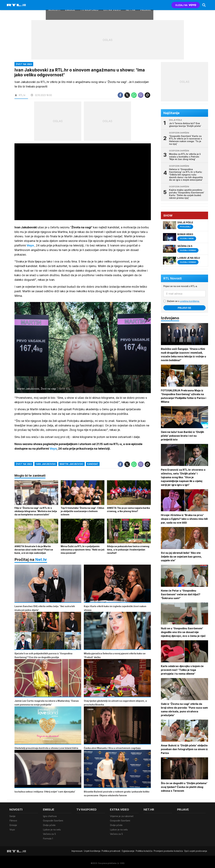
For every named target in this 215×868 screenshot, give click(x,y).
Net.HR (131, 5)
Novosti (54, 5)
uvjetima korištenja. (190, 301)
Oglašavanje (128, 850)
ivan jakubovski (46, 464)
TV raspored (89, 5)
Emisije (70, 5)
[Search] (204, 5)
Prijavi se (185, 308)
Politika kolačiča (144, 850)
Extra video (112, 5)
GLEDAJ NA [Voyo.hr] (186, 5)
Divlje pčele (49, 825)
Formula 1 (48, 838)
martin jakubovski (71, 464)
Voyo (12, 829)
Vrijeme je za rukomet (122, 816)
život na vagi (24, 464)
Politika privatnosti (111, 850)
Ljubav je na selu (52, 829)
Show (168, 216)
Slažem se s (183, 301)
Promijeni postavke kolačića (168, 850)
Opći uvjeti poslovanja (195, 850)
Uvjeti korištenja (92, 850)
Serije (12, 816)
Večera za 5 (49, 834)
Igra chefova (50, 816)
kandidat (93, 464)
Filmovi (13, 821)
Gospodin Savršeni (53, 821)
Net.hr (41, 560)
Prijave (146, 5)
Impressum (77, 850)
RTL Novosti (173, 278)
